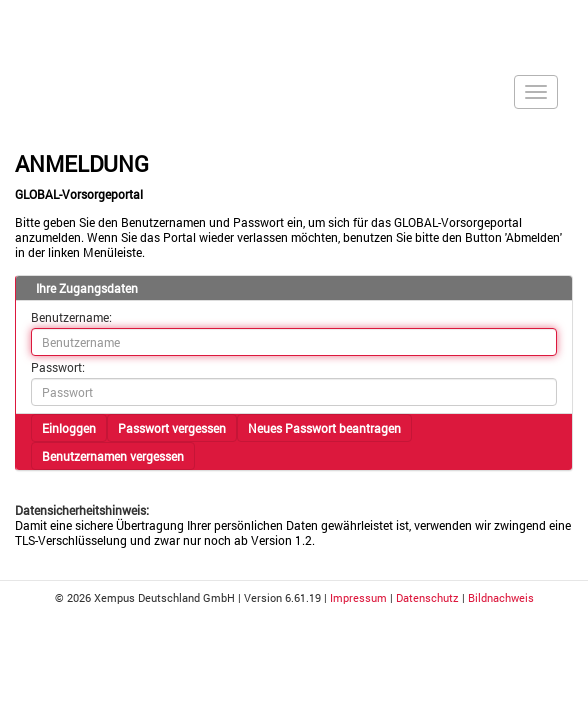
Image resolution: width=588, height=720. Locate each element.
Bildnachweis (501, 597)
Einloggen (69, 428)
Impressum (358, 597)
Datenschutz (427, 597)
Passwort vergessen (172, 428)
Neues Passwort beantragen (324, 428)
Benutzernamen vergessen (113, 456)
